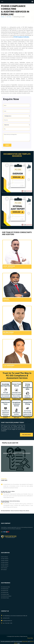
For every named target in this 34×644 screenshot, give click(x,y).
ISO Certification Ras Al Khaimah (6, 596)
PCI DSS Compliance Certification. (21, 37)
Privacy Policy (30, 638)
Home (3, 17)
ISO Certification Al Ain (5, 591)
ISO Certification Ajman (5, 589)
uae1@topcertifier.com (7, 621)
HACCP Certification (4, 568)
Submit (7, 145)
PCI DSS (9, 17)
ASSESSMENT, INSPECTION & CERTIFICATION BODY (17, 453)
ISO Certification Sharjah (5, 598)
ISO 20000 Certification (5, 566)
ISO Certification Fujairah (5, 594)
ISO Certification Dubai (5, 592)
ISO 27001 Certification (5, 564)
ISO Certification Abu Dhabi (5, 587)
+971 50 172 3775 (6, 618)
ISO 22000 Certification (5, 562)
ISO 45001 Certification (5, 561)
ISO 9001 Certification (4, 557)
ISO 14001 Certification (5, 559)
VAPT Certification (4, 570)
